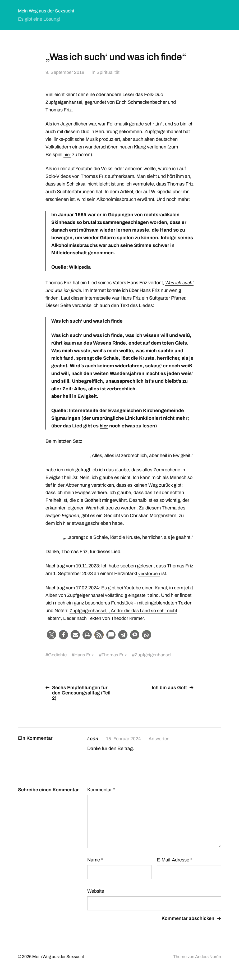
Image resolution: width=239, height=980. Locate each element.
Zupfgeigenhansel (64, 102)
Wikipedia (80, 267)
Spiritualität (109, 72)
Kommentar (101, 790)
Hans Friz (85, 655)
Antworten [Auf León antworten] (160, 739)
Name (95, 860)
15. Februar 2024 (124, 739)
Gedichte (58, 655)
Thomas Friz (116, 655)
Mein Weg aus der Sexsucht (47, 11)
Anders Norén (208, 957)
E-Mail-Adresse (174, 860)
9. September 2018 (65, 72)
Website (96, 891)
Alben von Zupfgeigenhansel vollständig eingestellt (98, 595)
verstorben (150, 573)
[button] (51, 635)
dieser (91, 298)
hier (67, 155)
